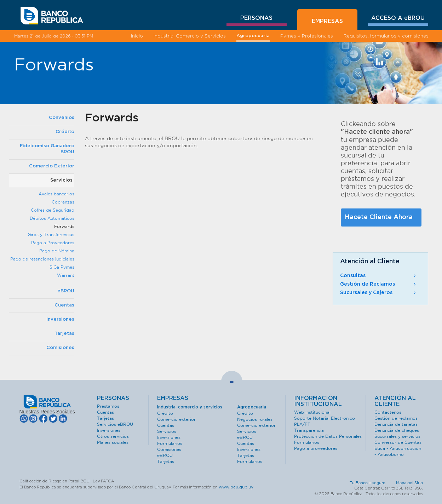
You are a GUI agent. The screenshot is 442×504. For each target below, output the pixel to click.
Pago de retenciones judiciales (42, 259)
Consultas (379, 276)
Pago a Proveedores (53, 243)
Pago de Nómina (57, 251)
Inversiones (60, 319)
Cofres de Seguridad (53, 210)
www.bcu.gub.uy (236, 487)
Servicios (61, 180)
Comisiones (60, 348)
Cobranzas (63, 202)
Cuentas (64, 305)
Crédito (65, 132)
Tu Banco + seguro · (372, 483)
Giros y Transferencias (51, 234)
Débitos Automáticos (52, 218)
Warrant (66, 275)
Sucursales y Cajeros (379, 293)
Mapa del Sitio (409, 483)
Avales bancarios (56, 194)
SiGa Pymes (62, 267)
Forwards (64, 226)
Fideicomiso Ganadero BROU (47, 149)
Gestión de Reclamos (379, 284)
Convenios (62, 118)
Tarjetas (64, 334)
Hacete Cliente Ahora (379, 217)
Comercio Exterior (52, 166)
